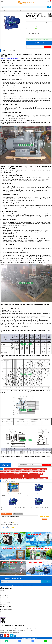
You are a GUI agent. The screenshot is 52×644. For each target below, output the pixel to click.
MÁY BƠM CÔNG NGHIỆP (11, 11)
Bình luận (34, 20)
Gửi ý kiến (44, 519)
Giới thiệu (2, 591)
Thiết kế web (26, 639)
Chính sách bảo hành (5, 600)
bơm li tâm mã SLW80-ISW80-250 (35, 474)
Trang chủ (3, 11)
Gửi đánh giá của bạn (7, 514)
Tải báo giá (49, 23)
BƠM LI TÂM (19, 11)
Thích (6, 528)
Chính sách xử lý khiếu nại (6, 602)
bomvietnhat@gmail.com (10, 614)
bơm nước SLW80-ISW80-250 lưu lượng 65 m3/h (37, 469)
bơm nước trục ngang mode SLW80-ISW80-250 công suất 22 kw (14, 474)
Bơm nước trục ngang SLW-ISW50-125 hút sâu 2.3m (38, 508)
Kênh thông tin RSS (4, 604)
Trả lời (2, 528)
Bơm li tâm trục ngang (26, 11)
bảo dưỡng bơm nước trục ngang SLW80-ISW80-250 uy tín (13, 472)
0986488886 (9, 610)
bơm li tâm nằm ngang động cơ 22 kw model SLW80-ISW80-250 (35, 478)
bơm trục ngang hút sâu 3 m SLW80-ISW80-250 (11, 478)
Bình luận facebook (18, 514)
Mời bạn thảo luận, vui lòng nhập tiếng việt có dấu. (20, 518)
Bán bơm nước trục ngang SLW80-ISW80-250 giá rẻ (15, 469)
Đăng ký (46, 582)
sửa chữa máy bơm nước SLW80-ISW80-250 (36, 472)
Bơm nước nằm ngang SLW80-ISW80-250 (10, 59)
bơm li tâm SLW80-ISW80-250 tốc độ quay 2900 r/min (12, 476)
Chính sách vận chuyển (5, 595)
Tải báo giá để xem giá (34, 36)
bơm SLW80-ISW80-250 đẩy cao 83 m (32, 476)
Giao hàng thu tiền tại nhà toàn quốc (38, 39)
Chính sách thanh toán (5, 593)
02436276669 (11, 612)
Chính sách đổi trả (4, 598)
